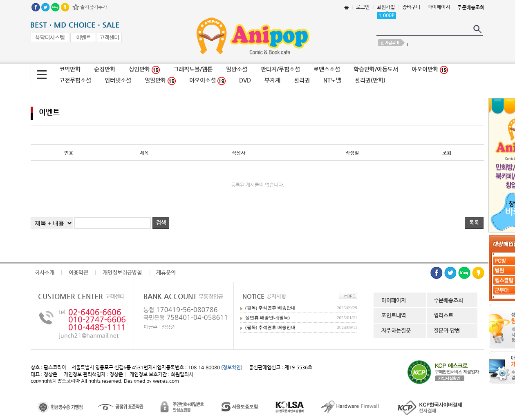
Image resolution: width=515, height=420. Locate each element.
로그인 (363, 7)
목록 (474, 222)
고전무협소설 (75, 80)
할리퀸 (302, 80)
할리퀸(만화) (370, 80)
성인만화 (144, 70)
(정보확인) (232, 367)
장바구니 (411, 7)
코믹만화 (70, 69)
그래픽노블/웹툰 (193, 69)
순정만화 (105, 69)
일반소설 (237, 69)
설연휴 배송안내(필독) (268, 317)
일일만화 (160, 81)
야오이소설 (207, 81)
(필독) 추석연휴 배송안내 (270, 308)
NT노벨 (332, 80)
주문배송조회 (471, 7)
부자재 (272, 80)
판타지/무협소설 (280, 69)
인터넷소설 (118, 80)
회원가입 (386, 7)
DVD (245, 80)
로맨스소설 (327, 69)
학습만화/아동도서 (376, 69)
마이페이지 (439, 7)
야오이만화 (430, 70)
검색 (161, 222)
